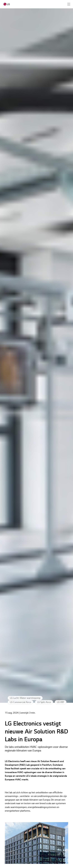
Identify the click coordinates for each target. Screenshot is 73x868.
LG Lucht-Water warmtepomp (25, 698)
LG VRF (61, 702)
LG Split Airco (44, 702)
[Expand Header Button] (69, 4)
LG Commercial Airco (20, 702)
